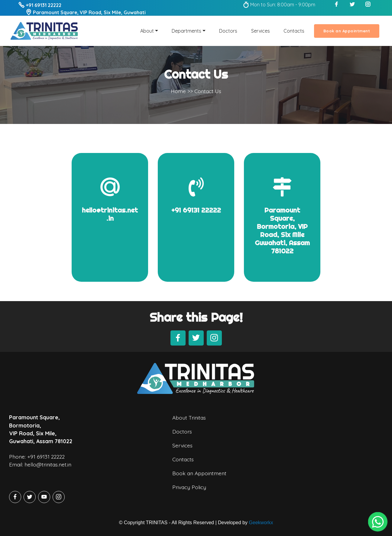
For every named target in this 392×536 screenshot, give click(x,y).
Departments (186, 31)
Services (261, 31)
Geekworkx (261, 523)
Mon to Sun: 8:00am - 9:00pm (279, 5)
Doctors (228, 31)
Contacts (294, 31)
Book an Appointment (347, 31)
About (147, 31)
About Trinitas (189, 427)
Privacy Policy (189, 496)
